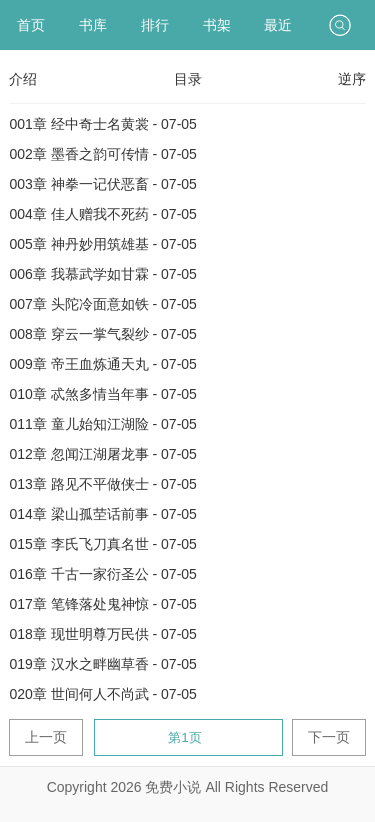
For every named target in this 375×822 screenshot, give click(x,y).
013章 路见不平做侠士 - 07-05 (103, 484)
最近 (278, 25)
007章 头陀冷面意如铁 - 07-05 (103, 304)
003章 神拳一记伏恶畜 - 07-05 (103, 184)
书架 (217, 25)
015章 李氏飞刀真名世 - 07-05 (103, 544)
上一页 (46, 737)
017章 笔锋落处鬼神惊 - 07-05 (103, 604)
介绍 (23, 79)
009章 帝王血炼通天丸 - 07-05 (103, 364)
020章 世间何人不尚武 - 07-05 (103, 694)
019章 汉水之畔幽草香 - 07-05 (103, 664)
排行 (155, 25)
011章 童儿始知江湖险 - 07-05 (103, 424)
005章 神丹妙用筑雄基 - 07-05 (103, 244)
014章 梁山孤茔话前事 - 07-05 (103, 514)
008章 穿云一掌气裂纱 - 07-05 (103, 334)
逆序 (352, 79)
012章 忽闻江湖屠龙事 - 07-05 (103, 454)
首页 (31, 25)
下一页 (329, 737)
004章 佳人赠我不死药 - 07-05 (103, 214)
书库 (93, 25)
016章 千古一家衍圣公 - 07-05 (103, 574)
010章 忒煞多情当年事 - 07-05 (103, 394)
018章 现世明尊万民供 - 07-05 (103, 634)
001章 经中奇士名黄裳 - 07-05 (103, 124)
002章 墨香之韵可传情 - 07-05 (103, 154)
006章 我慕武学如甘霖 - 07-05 (103, 274)
